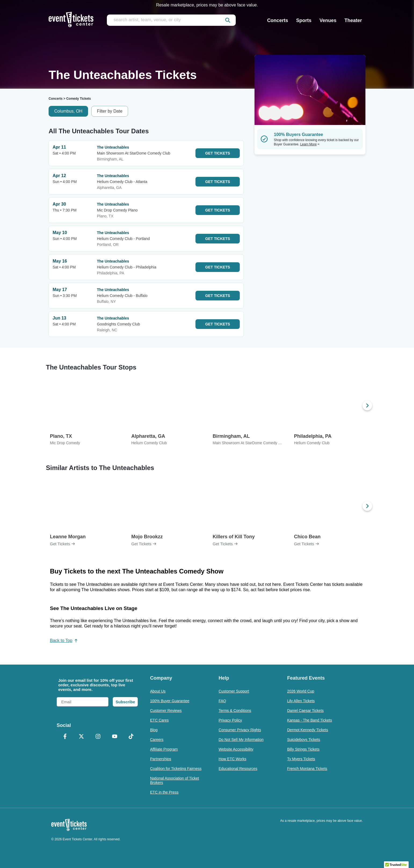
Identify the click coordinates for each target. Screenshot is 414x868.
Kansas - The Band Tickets (309, 720)
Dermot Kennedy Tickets (308, 730)
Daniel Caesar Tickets (305, 711)
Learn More (310, 144)
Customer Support (234, 691)
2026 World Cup (301, 691)
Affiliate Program (164, 749)
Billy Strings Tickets (303, 749)
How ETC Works (232, 759)
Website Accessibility (236, 749)
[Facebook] (65, 737)
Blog (154, 730)
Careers (157, 740)
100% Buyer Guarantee (170, 701)
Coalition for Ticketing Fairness (176, 769)
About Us (158, 691)
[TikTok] (131, 737)
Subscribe (125, 702)
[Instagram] (98, 737)
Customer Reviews (166, 711)
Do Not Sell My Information (241, 740)
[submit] (228, 20)
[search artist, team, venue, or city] (171, 20)
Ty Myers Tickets (301, 759)
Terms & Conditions (235, 711)
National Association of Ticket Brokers (175, 780)
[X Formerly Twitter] (82, 737)
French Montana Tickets (307, 769)
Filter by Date (110, 111)
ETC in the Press (164, 792)
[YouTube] (115, 737)
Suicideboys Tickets (304, 740)
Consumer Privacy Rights (240, 730)
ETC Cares (159, 720)
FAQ (222, 701)
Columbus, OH (68, 111)
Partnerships (161, 759)
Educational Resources (238, 769)
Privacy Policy (230, 720)
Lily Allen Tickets (301, 701)
